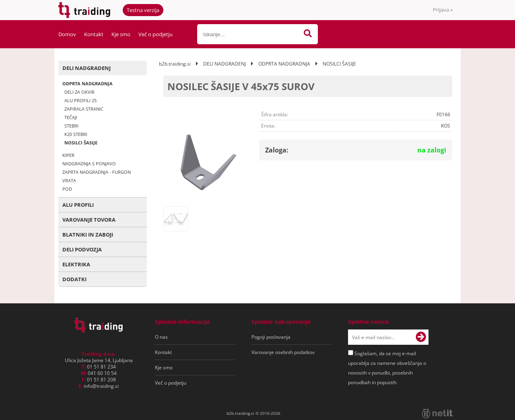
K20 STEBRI (76, 134)
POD (67, 189)
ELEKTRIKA (76, 264)
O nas (161, 337)
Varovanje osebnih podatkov (283, 352)
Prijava (443, 10)
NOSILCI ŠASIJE (81, 143)
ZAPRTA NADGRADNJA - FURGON (97, 172)
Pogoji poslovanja (271, 337)
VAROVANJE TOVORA (89, 220)
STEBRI (71, 126)
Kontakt (94, 34)
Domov (67, 34)
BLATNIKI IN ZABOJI (88, 235)
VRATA (69, 180)
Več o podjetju (156, 34)
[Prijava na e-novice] (421, 337)
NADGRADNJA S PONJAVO (89, 164)
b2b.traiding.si (175, 64)
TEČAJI (71, 117)
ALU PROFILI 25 (80, 100)
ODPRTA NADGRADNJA (88, 83)
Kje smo (121, 34)
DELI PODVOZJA (82, 249)
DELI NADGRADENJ (87, 68)
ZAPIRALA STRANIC (84, 109)
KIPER (68, 155)
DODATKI (74, 279)
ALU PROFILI (78, 205)
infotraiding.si (101, 386)
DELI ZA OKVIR (79, 92)
